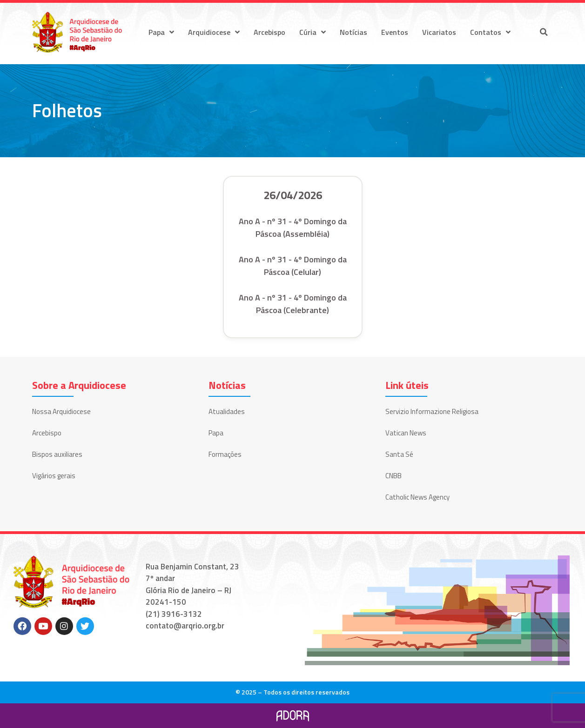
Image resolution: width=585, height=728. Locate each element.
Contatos (490, 32)
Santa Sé (399, 454)
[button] (544, 32)
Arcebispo (269, 32)
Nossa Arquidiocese (61, 411)
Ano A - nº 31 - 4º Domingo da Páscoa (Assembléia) (293, 227)
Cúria (313, 32)
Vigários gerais (54, 476)
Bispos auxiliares (57, 454)
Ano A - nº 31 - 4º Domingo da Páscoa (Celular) (293, 266)
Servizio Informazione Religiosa (432, 411)
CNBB (393, 476)
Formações (225, 454)
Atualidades (227, 411)
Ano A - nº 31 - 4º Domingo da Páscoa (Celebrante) (293, 304)
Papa (161, 32)
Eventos (395, 32)
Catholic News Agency (417, 497)
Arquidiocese (214, 32)
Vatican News (406, 433)
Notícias (353, 32)
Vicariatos (439, 32)
